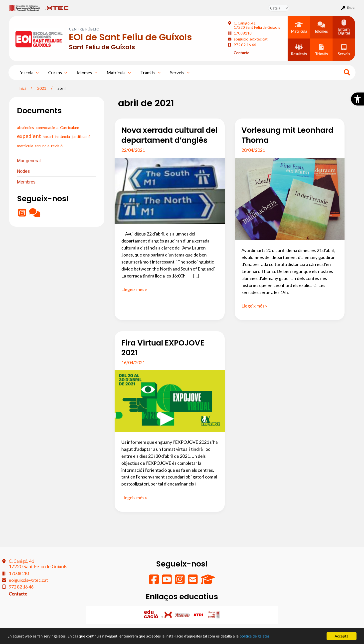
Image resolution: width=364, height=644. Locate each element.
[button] (358, 99)
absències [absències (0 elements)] (25, 127)
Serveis (177, 72)
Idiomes (86, 72)
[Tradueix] (279, 8)
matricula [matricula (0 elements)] (25, 146)
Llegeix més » (134, 289)
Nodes (23, 171)
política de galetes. (263, 636)
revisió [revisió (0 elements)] (57, 146)
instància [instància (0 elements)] (62, 136)
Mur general (29, 161)
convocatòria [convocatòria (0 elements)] (47, 127)
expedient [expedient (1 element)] (29, 136)
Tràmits (148, 72)
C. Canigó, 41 (257, 25)
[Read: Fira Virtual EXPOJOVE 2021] (170, 400)
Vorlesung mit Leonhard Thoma (287, 135)
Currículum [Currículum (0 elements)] (70, 127)
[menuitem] (25, 8)
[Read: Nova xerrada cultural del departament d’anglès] (170, 190)
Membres (26, 181)
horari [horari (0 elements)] (48, 136)
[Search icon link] (347, 73)
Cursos (57, 72)
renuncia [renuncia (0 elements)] (42, 146)
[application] (36, 72)
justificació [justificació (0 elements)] (81, 136)
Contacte (241, 53)
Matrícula (117, 72)
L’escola (28, 72)
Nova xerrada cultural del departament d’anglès (169, 135)
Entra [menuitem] (351, 8)
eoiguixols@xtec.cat (251, 39)
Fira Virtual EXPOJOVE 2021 (163, 348)
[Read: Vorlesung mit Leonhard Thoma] (290, 198)
